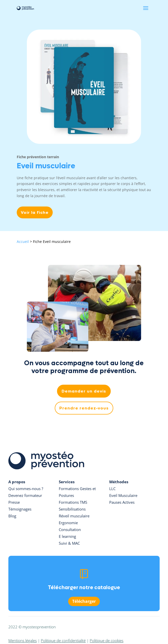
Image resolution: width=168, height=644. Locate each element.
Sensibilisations (72, 509)
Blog (12, 516)
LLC (112, 489)
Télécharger (84, 601)
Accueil (23, 241)
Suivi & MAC (69, 543)
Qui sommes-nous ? (26, 489)
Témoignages (20, 509)
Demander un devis (84, 391)
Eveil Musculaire (123, 495)
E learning (67, 536)
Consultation (70, 530)
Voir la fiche (35, 212)
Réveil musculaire (74, 516)
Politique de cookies (107, 640)
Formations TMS (73, 502)
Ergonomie (68, 523)
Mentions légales (23, 640)
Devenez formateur (25, 495)
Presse (14, 502)
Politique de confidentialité (63, 640)
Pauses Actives (122, 502)
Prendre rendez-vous (84, 408)
